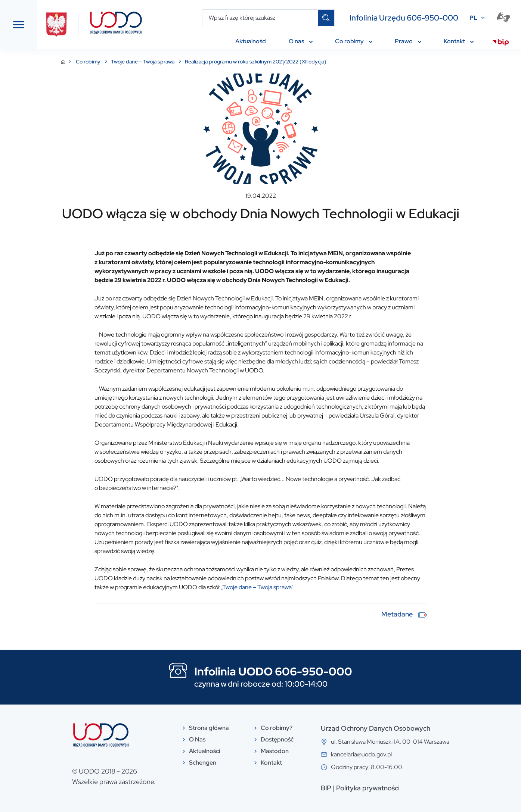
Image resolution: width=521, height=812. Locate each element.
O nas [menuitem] (301, 41)
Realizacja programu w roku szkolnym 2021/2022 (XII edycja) (312, 62)
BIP (382, 788)
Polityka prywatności (424, 788)
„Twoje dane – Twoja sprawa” (314, 587)
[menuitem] (501, 43)
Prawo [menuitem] (408, 41)
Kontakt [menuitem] (459, 41)
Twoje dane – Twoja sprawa (200, 62)
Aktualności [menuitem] (251, 41)
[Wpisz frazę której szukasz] (260, 18)
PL (473, 18)
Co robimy (145, 62)
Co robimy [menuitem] (354, 41)
